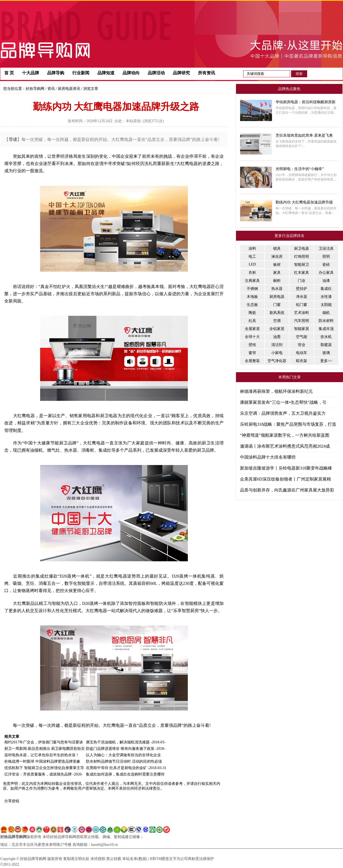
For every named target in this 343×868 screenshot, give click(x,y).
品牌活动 (156, 73)
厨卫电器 (302, 249)
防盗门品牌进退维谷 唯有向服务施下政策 (120, 749)
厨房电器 (277, 297)
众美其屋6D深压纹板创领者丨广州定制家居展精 (285, 479)
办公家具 (326, 273)
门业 (302, 281)
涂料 (252, 249)
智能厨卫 (302, 265)
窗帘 (252, 353)
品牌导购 (56, 73)
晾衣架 (302, 361)
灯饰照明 (302, 257)
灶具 (252, 321)
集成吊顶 (326, 329)
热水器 (277, 289)
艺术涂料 (302, 313)
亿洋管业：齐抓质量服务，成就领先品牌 (38, 774)
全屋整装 (252, 361)
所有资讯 (207, 73)
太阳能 (326, 305)
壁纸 (252, 345)
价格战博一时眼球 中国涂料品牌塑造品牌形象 (42, 761)
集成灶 (326, 289)
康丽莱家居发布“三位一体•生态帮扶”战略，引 (283, 402)
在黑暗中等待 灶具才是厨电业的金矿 (116, 768)
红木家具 (302, 273)
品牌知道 (106, 73)
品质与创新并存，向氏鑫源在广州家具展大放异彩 (287, 490)
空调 (277, 321)
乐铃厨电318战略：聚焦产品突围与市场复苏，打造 (288, 424)
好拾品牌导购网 (13, 837)
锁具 (277, 249)
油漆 (326, 281)
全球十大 (252, 337)
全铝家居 (277, 329)
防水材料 (326, 321)
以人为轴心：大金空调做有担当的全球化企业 (123, 755)
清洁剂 (277, 345)
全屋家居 (252, 329)
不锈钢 (252, 289)
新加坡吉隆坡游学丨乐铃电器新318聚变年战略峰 (286, 468)
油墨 (277, 337)
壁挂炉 (302, 289)
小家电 (277, 353)
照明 (326, 257)
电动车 (302, 353)
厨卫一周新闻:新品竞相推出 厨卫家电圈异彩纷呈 (45, 749)
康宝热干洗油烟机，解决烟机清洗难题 (118, 742)
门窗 (277, 305)
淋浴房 (277, 257)
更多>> (326, 361)
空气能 (302, 337)
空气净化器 (277, 361)
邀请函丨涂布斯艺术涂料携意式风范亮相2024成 (285, 446)
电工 (252, 257)
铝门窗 (302, 305)
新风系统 (277, 313)
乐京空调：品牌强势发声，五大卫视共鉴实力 (283, 413)
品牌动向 (131, 73)
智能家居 (302, 329)
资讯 (51, 89)
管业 (302, 345)
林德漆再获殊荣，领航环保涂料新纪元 (276, 391)
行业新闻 (81, 73)
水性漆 (326, 297)
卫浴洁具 (326, 249)
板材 (277, 265)
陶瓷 (252, 313)
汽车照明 (302, 321)
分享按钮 (12, 801)
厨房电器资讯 (69, 89)
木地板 (252, 297)
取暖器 (326, 345)
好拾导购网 (35, 89)
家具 (277, 273)
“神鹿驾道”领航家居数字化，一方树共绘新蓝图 (285, 435)
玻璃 (326, 353)
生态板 (252, 305)
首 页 (9, 73)
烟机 (326, 313)
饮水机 (326, 337)
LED (252, 264)
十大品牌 (31, 73)
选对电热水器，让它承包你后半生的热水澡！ (42, 755)
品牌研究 (181, 73)
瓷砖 (326, 265)
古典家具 (252, 281)
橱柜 (277, 281)
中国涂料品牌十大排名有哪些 (268, 457)
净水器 (302, 297)
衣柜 (252, 273)
